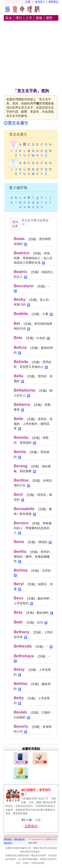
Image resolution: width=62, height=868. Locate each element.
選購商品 (53, 2)
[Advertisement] (31, 55)
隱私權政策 (19, 839)
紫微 (39, 18)
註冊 (28, 2)
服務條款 (8, 839)
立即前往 (31, 826)
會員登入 (40, 2)
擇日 (19, 18)
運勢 (49, 18)
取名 (9, 18)
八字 (29, 18)
